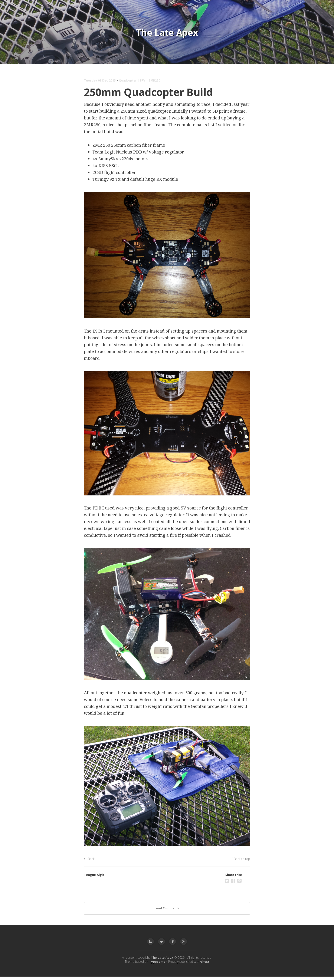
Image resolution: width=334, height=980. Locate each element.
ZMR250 (155, 80)
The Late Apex (167, 32)
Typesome (157, 965)
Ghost (205, 965)
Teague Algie (94, 876)
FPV (143, 80)
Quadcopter (128, 80)
